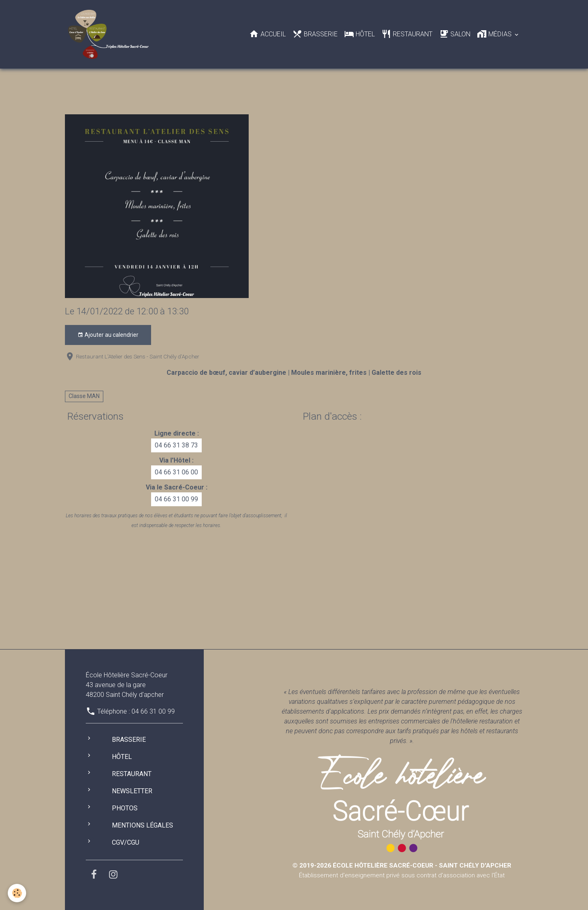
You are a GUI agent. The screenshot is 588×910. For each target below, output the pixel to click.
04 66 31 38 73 (176, 445)
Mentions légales (143, 825)
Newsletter (132, 791)
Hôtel (360, 34)
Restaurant (407, 34)
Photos (125, 808)
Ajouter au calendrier (108, 335)
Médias (495, 34)
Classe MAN (84, 396)
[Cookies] (17, 893)
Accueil (267, 34)
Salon (455, 34)
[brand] (110, 34)
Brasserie (315, 34)
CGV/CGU (126, 842)
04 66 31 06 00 (176, 472)
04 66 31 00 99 (176, 499)
